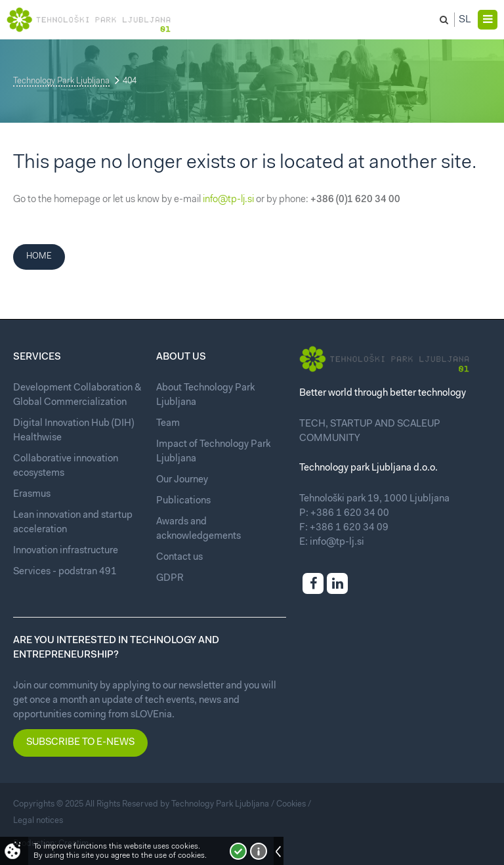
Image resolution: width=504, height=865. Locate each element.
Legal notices (38, 821)
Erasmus (32, 495)
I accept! (238, 851)
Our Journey (182, 480)
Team (168, 424)
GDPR (170, 579)
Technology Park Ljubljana (61, 81)
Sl (465, 20)
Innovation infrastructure (66, 551)
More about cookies (259, 851)
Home (39, 256)
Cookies (291, 804)
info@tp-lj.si (228, 200)
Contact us (179, 558)
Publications (183, 501)
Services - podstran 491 (65, 572)
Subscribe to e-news (80, 743)
